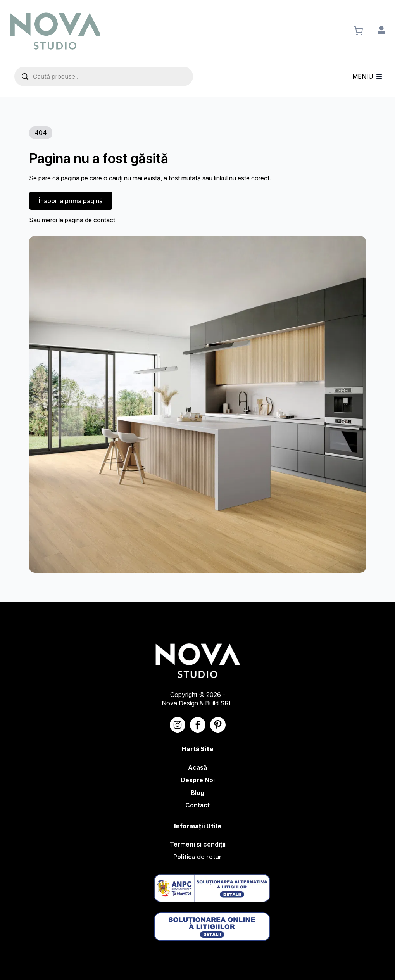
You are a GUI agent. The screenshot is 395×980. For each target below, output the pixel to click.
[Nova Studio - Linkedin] (218, 725)
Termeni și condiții (198, 844)
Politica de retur (197, 857)
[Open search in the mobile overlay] (104, 76)
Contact (197, 805)
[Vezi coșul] (358, 31)
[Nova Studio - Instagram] (178, 725)
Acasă (197, 767)
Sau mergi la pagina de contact (72, 220)
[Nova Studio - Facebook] (198, 725)
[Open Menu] (379, 76)
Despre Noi (198, 780)
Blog (197, 793)
